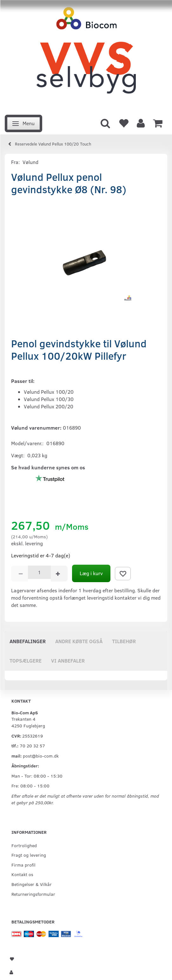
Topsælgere (26, 660)
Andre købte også (79, 641)
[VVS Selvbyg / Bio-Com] (86, 55)
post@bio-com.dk (41, 756)
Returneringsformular (33, 894)
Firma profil (23, 865)
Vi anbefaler (68, 660)
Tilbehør (124, 641)
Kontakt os (22, 874)
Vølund (30, 162)
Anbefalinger (28, 641)
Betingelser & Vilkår (32, 884)
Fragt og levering (29, 855)
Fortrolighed (24, 845)
